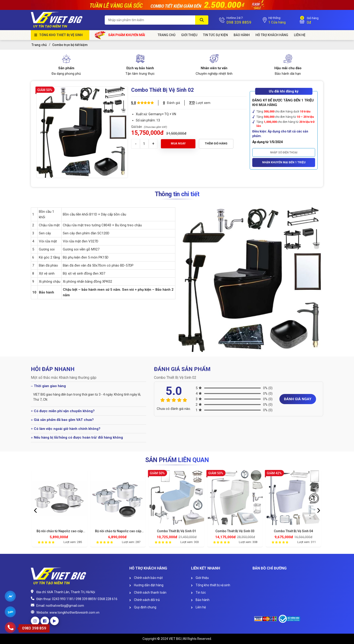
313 (192, 103)
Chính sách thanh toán (148, 592)
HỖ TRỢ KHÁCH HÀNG (272, 35)
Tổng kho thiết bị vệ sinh (61, 35)
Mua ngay (178, 144)
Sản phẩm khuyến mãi (120, 35)
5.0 (133, 103)
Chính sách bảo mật (146, 578)
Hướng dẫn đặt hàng (146, 585)
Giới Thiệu (189, 35)
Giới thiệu (200, 578)
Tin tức (198, 592)
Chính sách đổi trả (145, 600)
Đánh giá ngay (298, 399)
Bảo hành (242, 35)
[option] (60, 510)
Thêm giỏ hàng (216, 144)
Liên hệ (198, 607)
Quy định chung (143, 607)
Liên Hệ (300, 35)
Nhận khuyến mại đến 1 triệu (284, 162)
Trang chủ (167, 35)
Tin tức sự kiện (215, 35)
